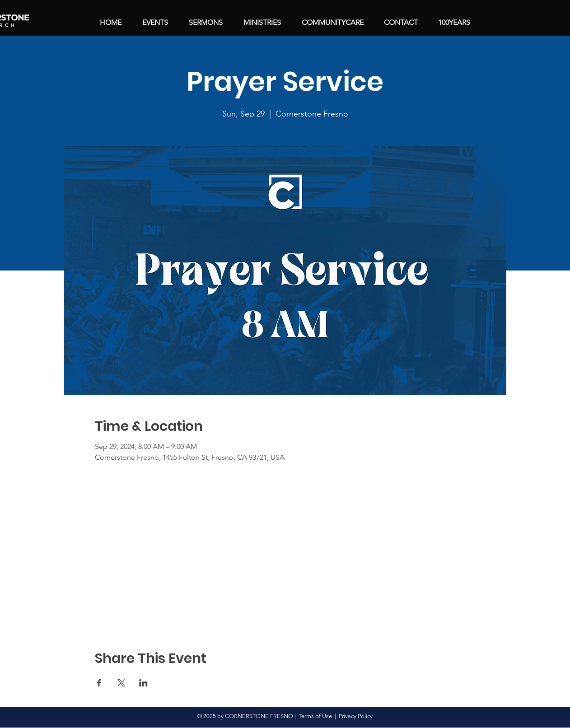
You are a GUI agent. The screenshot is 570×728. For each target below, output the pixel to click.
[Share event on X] (121, 683)
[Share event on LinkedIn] (143, 683)
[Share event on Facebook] (99, 683)
